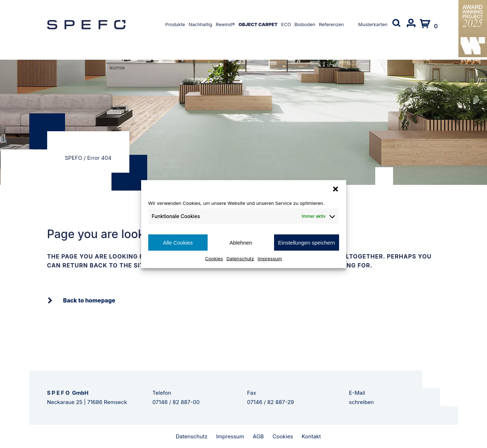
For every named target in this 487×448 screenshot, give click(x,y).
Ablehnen (241, 242)
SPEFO (74, 158)
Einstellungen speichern (306, 242)
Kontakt (311, 436)
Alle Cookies (178, 242)
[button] (336, 189)
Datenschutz (240, 259)
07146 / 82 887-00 (176, 402)
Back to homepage (89, 300)
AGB (259, 436)
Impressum (270, 259)
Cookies (214, 259)
